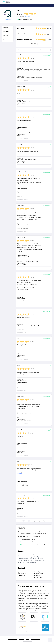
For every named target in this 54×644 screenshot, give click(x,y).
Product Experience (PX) (33, 599)
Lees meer (19, 474)
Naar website (8, 19)
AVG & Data (21, 639)
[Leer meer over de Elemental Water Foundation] (45, 627)
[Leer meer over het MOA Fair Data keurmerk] (34, 617)
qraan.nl (38, 576)
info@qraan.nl (40, 572)
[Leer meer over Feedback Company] (45, 617)
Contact (27, 639)
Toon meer (34, 44)
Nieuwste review (45, 50)
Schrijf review (28, 17)
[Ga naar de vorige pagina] (29, 521)
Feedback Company (28, 641)
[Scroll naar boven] (50, 640)
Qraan (20, 10)
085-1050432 (39, 574)
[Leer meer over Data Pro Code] (22, 617)
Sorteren (37, 50)
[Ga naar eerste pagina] (24, 521)
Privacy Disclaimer (13, 639)
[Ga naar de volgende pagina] (39, 521)
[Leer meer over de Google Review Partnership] (22, 627)
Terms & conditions (36, 639)
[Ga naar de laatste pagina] (44, 521)
